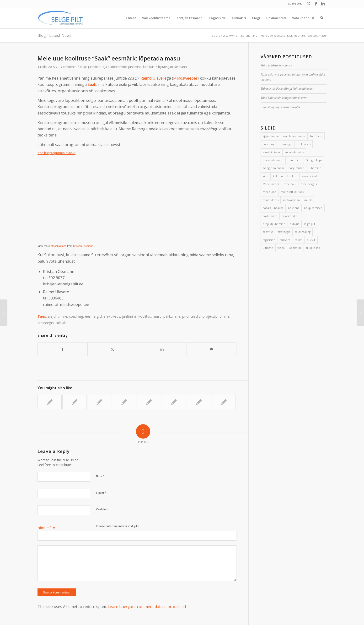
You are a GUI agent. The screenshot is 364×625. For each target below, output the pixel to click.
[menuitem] (131, 18)
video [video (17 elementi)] (281, 248)
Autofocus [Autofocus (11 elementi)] (316, 136)
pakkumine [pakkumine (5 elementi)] (270, 216)
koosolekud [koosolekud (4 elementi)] (309, 176)
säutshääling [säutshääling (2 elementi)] (303, 232)
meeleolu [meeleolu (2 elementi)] (290, 184)
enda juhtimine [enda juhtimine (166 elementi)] (294, 152)
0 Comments (67, 67)
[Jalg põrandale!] (4, 313)
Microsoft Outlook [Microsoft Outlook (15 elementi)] (292, 192)
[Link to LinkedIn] (323, 4)
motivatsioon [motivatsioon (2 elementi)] (291, 200)
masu (157, 316)
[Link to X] (308, 4)
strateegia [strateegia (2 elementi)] (284, 232)
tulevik (61, 323)
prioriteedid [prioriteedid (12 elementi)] (289, 216)
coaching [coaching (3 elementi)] (268, 144)
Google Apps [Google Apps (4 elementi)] (314, 160)
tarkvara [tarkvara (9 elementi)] (285, 240)
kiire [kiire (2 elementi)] (266, 176)
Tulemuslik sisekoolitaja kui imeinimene (286, 89)
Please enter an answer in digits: (118, 526)
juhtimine (135, 67)
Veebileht (102, 509)
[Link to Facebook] (316, 4)
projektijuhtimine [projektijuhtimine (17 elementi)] (274, 224)
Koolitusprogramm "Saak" (56, 153)
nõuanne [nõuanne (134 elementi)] (294, 208)
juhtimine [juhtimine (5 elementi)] (315, 168)
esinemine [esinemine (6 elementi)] (294, 160)
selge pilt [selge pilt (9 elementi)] (309, 224)
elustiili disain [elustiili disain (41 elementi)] (271, 152)
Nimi (100, 476)
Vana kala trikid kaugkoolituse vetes (284, 98)
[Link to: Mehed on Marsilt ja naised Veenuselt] (199, 402)
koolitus (149, 67)
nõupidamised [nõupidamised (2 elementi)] (313, 208)
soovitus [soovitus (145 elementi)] (268, 232)
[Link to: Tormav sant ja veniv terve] (124, 402)
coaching (76, 316)
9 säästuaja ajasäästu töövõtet (280, 107)
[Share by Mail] (211, 349)
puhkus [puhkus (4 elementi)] (294, 224)
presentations (59, 246)
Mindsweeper (185, 78)
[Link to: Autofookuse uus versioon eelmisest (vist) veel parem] (149, 402)
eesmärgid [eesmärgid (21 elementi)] (286, 144)
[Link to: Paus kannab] (224, 402)
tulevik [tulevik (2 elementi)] (311, 240)
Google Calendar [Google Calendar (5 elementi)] (273, 168)
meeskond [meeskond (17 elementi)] (270, 192)
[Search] (322, 18)
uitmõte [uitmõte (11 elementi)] (268, 248)
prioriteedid (191, 316)
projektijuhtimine (216, 316)
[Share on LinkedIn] (162, 349)
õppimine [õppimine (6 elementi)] (295, 248)
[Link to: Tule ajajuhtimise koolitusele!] (50, 402)
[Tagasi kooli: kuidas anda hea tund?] (360, 313)
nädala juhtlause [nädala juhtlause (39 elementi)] (273, 208)
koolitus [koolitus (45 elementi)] (292, 176)
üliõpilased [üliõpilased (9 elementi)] (313, 248)
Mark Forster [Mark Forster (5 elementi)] (271, 184)
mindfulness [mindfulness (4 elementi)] (271, 200)
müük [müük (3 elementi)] (308, 200)
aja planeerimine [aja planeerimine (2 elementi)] (294, 136)
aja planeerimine (115, 67)
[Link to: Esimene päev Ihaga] (174, 402)
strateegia (46, 323)
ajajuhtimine (57, 316)
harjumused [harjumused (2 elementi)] (297, 168)
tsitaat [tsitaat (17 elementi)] (299, 240)
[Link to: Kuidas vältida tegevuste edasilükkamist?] (99, 402)
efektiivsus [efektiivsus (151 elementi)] (304, 144)
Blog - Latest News (54, 35)
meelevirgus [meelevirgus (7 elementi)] (309, 184)
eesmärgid (93, 316)
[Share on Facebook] (63, 349)
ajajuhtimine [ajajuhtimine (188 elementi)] (271, 136)
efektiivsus (112, 316)
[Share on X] (112, 349)
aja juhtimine (92, 67)
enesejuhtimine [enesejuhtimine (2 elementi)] (273, 160)
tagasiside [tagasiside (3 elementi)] (269, 240)
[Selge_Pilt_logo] (60, 18)
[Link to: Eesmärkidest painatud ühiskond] (74, 402)
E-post (101, 493)
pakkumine (172, 316)
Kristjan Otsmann (174, 67)
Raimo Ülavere (153, 78)
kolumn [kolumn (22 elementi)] (278, 176)
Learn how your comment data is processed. (147, 607)
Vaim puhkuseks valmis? (276, 65)
